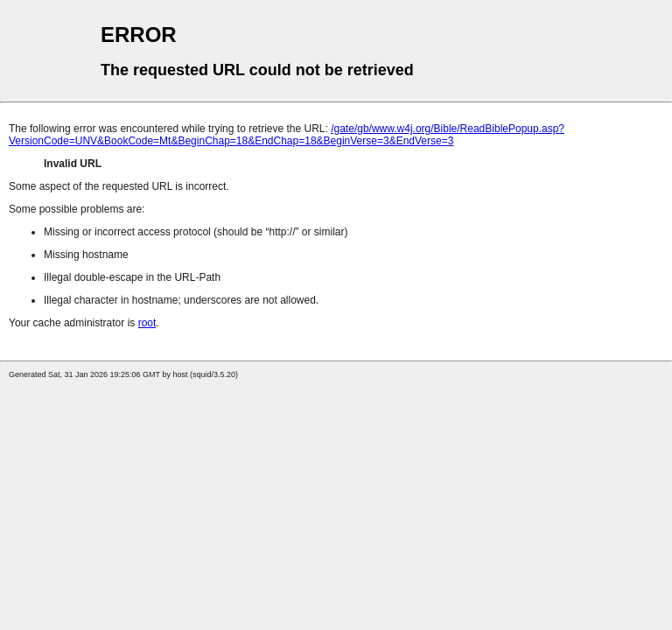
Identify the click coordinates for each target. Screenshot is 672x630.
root (147, 323)
